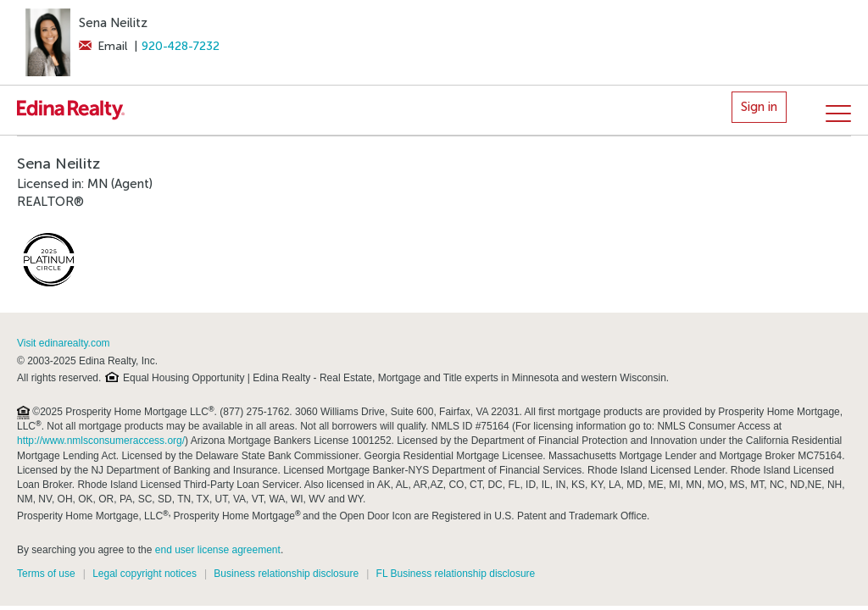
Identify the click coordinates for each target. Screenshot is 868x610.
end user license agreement (218, 550)
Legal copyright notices (145, 574)
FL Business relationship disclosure (456, 574)
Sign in (759, 107)
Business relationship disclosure (286, 574)
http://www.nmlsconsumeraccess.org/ (101, 441)
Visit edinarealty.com (64, 343)
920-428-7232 (181, 46)
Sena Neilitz (113, 23)
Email (103, 46)
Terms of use (46, 574)
